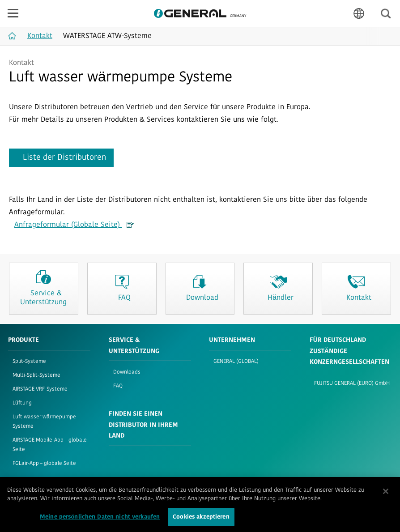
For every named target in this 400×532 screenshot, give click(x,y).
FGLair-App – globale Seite (44, 464)
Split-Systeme (29, 362)
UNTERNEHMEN (232, 340)
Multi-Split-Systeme (36, 375)
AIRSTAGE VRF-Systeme (40, 389)
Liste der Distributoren (64, 158)
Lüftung (22, 403)
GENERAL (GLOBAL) (236, 362)
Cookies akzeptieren (201, 520)
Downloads (127, 372)
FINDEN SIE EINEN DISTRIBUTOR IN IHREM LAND (143, 425)
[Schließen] (386, 494)
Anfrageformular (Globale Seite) (74, 225)
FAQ (118, 386)
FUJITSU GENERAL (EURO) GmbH (352, 383)
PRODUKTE (23, 340)
